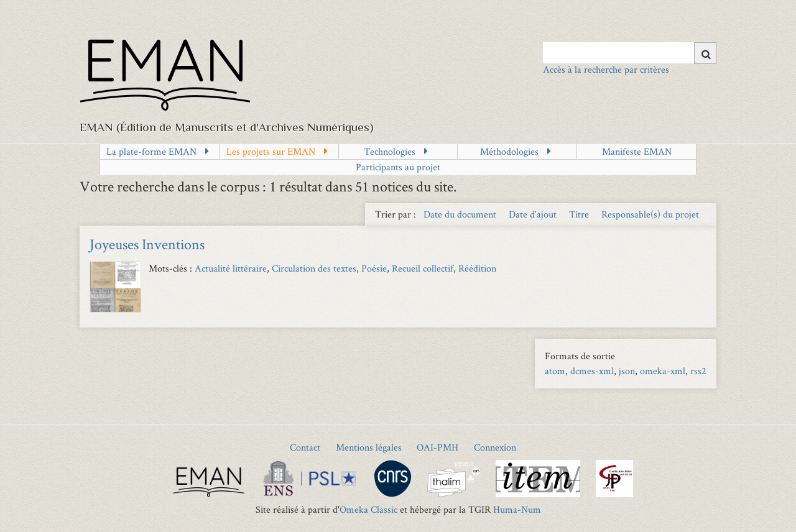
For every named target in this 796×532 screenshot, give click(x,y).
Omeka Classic (368, 509)
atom (555, 371)
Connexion (495, 447)
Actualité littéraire (231, 268)
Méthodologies (509, 151)
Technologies (390, 151)
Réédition (477, 268)
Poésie (374, 268)
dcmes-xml (592, 371)
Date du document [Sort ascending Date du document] (461, 214)
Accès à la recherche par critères (606, 69)
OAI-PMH (437, 447)
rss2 (698, 371)
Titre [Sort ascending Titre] (580, 214)
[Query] (630, 53)
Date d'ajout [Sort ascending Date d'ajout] (534, 214)
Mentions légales (369, 447)
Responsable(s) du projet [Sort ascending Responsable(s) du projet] (650, 214)
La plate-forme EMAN (151, 151)
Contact (305, 447)
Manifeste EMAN (637, 151)
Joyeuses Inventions (147, 244)
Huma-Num (517, 509)
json (627, 371)
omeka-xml (663, 371)
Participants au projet (398, 167)
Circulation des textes (314, 268)
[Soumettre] (705, 53)
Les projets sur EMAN (271, 151)
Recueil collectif (423, 268)
